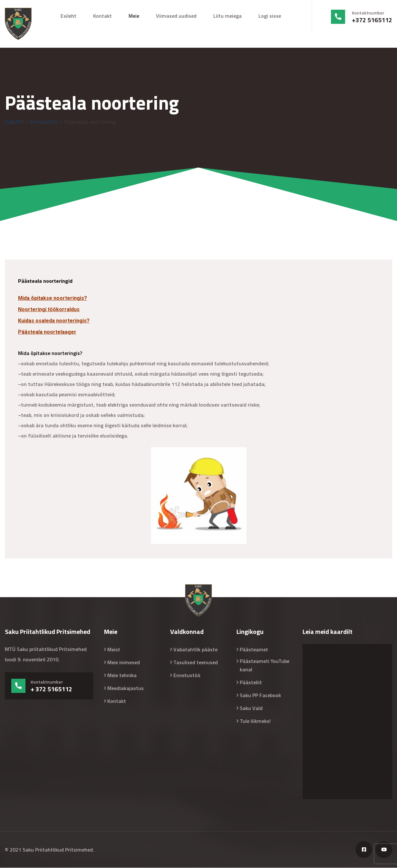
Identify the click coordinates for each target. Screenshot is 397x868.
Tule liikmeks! (255, 721)
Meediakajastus (126, 688)
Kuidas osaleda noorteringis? (54, 321)
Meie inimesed (124, 663)
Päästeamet (254, 650)
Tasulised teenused (196, 663)
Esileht (68, 16)
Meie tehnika (122, 676)
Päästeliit (251, 683)
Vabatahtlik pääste (195, 650)
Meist (114, 650)
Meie (134, 16)
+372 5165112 (372, 20)
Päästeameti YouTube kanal (265, 666)
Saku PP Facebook (260, 695)
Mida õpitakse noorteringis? (53, 298)
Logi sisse (270, 16)
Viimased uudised (176, 16)
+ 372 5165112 (51, 689)
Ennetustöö (187, 676)
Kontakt (102, 16)
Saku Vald (251, 708)
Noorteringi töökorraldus (49, 310)
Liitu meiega (228, 16)
